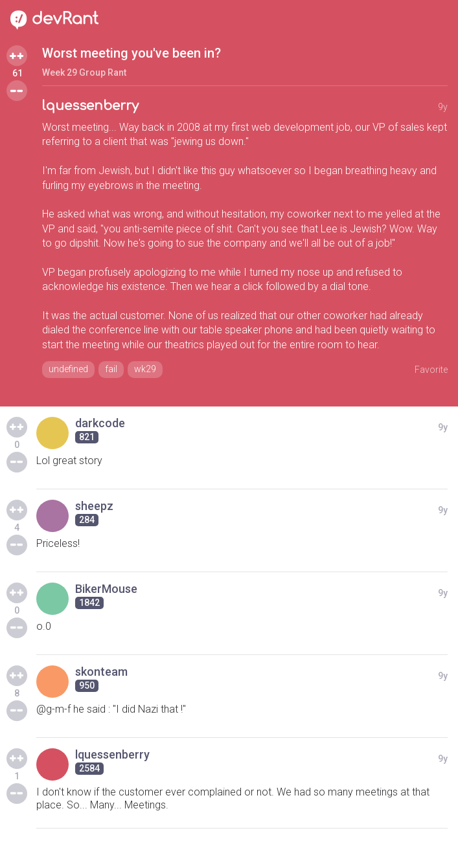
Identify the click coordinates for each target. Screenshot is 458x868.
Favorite (431, 370)
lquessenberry (90, 106)
